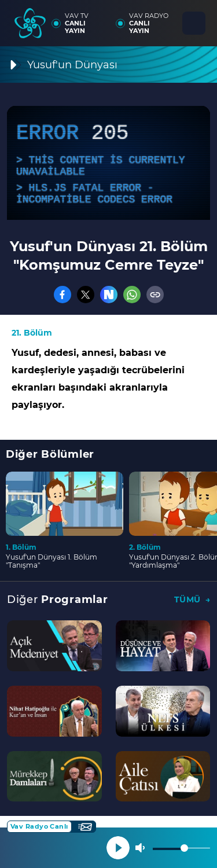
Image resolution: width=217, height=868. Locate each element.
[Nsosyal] (109, 295)
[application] (108, 163)
